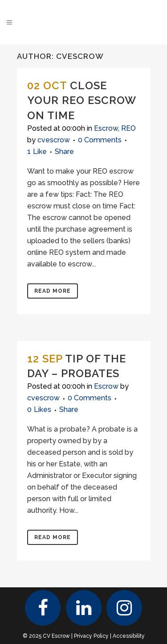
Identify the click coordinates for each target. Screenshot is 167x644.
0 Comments (100, 140)
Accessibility (129, 636)
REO (128, 128)
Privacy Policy (91, 636)
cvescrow (54, 140)
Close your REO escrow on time (81, 100)
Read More (53, 291)
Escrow (106, 128)
